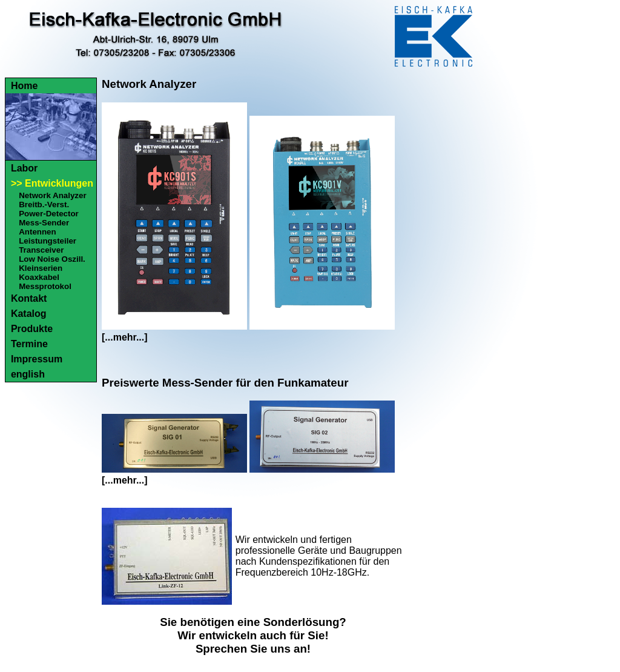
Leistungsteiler (48, 241)
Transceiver (41, 250)
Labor (24, 168)
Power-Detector (49, 214)
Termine (29, 344)
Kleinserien (41, 268)
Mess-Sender (44, 223)
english (28, 374)
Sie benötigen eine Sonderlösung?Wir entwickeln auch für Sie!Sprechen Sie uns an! (253, 635)
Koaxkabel (39, 277)
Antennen (37, 232)
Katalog (29, 314)
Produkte (32, 329)
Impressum (37, 359)
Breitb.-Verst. (44, 205)
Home (24, 86)
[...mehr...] (125, 337)
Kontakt (29, 298)
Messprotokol (45, 286)
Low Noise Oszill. (52, 259)
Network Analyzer (52, 195)
